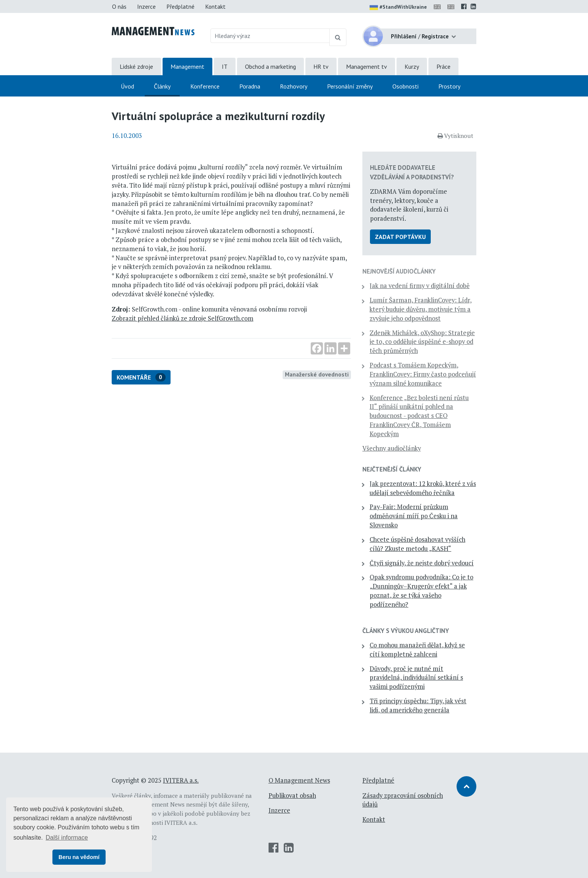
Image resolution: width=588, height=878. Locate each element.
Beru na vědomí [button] (79, 857)
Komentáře (141, 377)
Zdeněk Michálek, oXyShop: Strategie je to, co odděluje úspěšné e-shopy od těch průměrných (422, 342)
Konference (205, 86)
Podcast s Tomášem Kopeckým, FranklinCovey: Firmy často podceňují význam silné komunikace (423, 374)
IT (225, 66)
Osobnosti (405, 86)
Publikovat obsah (292, 796)
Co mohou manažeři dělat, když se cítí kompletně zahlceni (417, 650)
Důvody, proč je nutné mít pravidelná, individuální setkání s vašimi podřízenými (416, 678)
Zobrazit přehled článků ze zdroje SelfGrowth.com (183, 318)
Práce (443, 66)
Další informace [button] (67, 838)
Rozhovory (294, 86)
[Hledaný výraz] (270, 36)
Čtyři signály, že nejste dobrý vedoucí (422, 563)
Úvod (127, 86)
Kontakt (215, 6)
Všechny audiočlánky (392, 448)
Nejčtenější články (392, 469)
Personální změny (350, 86)
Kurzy (412, 66)
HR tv (321, 66)
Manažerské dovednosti (317, 374)
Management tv (367, 66)
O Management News (299, 780)
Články (162, 86)
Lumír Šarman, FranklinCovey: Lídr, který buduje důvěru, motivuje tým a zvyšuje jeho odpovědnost (421, 309)
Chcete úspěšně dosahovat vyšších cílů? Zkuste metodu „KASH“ (417, 544)
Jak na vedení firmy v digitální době (420, 286)
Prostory (449, 86)
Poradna (250, 86)
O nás (119, 6)
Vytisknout (455, 136)
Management (187, 66)
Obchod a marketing (270, 66)
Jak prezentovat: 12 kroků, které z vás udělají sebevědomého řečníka (423, 488)
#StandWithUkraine (398, 8)
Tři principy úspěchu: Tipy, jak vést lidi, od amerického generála (418, 706)
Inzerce (146, 6)
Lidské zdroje (136, 66)
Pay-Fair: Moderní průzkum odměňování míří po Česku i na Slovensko (414, 516)
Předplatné (180, 6)
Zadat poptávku (400, 237)
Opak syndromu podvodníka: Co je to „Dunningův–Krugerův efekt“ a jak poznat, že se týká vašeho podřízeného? (421, 591)
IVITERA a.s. (181, 780)
